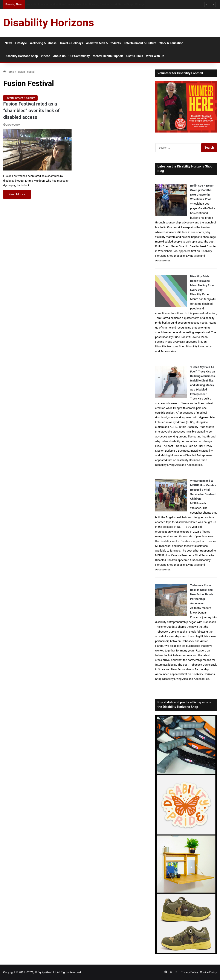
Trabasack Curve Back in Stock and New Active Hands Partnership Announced (202, 594)
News (8, 43)
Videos (45, 56)
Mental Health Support (108, 56)
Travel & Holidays (71, 43)
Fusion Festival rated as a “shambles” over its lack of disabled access (31, 111)
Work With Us (155, 56)
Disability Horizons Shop (21, 56)
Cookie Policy (208, 972)
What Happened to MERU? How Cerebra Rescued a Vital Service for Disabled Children (203, 490)
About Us (59, 56)
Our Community (79, 56)
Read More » (17, 194)
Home (9, 72)
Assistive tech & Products (104, 43)
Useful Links (135, 56)
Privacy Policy (189, 972)
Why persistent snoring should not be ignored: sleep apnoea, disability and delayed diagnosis (80, 4)
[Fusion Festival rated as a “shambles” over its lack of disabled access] (37, 150)
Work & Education (171, 43)
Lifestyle (21, 43)
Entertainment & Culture (140, 43)
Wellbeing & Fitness (43, 43)
